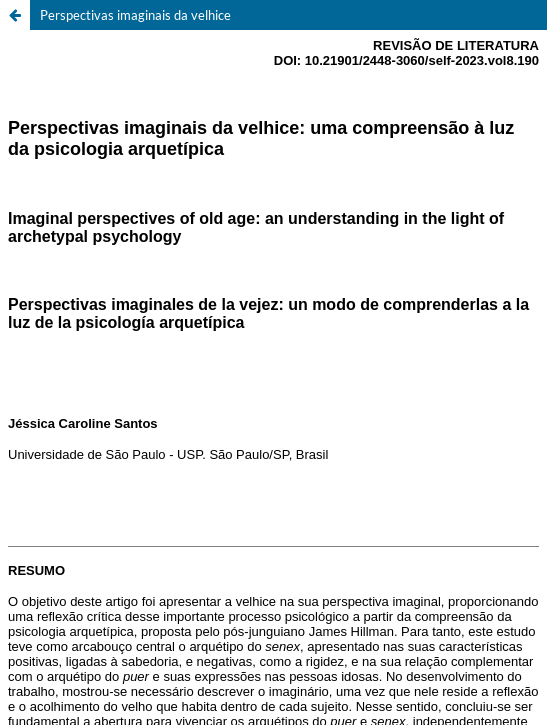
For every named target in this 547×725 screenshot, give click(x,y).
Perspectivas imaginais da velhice (135, 15)
